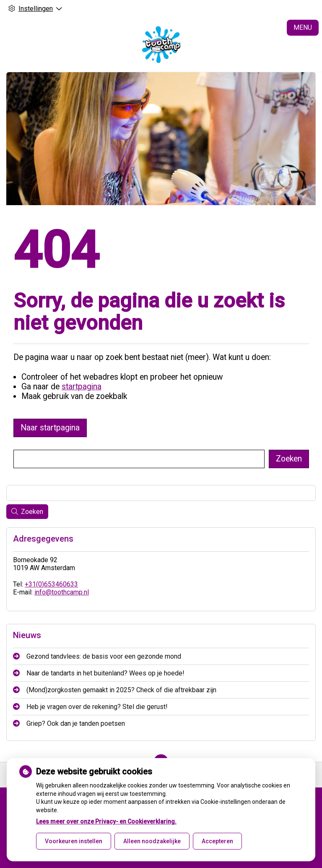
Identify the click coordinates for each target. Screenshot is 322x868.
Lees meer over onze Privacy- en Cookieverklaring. (106, 821)
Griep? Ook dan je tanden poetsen (76, 723)
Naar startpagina (50, 428)
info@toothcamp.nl (62, 592)
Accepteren (217, 841)
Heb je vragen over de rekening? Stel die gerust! (97, 707)
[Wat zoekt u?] (139, 459)
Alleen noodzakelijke (152, 841)
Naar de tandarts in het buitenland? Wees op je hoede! (105, 673)
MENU (303, 27)
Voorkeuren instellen (74, 841)
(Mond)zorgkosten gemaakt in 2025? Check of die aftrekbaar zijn (121, 690)
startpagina (82, 387)
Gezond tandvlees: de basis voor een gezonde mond (104, 656)
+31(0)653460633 (51, 584)
